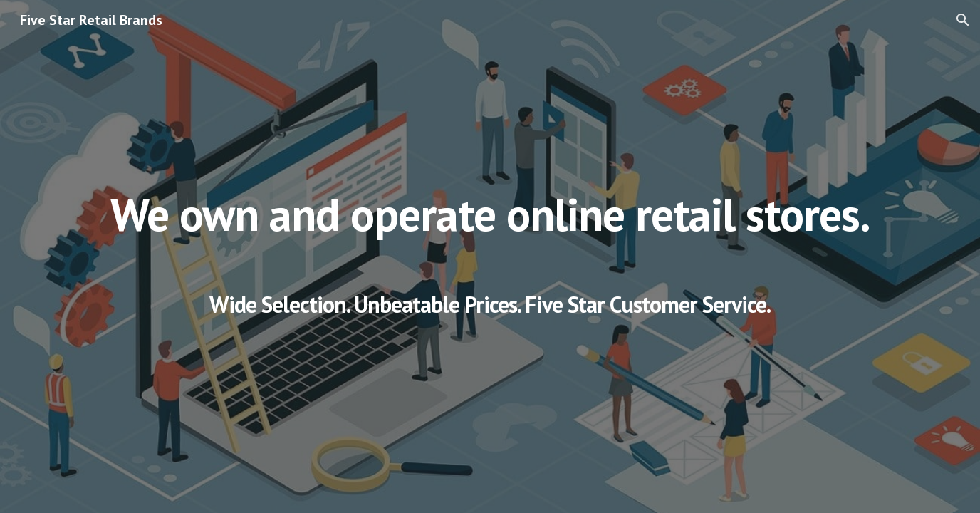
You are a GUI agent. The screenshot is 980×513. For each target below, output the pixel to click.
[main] (490, 256)
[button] (963, 20)
